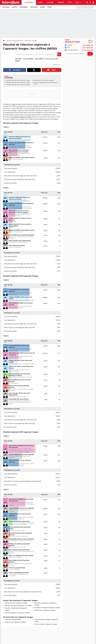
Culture (50, 2)
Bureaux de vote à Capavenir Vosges (44, 80)
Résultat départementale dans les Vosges (18, 606)
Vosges (35, 41)
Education (34, 7)
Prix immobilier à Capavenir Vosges (46, 624)
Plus (79, 2)
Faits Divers (24, 7)
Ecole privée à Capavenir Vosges (15, 622)
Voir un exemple (88, 45)
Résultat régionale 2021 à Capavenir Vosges (18, 80)
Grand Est (28, 41)
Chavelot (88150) (28, 59)
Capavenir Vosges (38, 82)
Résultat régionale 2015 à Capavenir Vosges (18, 82)
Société (14, 7)
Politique (6, 7)
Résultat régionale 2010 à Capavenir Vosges (18, 85)
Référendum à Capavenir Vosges (45, 610)
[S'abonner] (79, 54)
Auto (70, 2)
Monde (43, 7)
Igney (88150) (39, 59)
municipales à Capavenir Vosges (21, 117)
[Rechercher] (85, 7)
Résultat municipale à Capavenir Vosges (47, 608)
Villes (49, 7)
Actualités (29, 2)
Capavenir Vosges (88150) (13, 619)
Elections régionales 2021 (15, 41)
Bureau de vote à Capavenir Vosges (16, 603)
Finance (61, 2)
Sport (40, 2)
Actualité (68, 45)
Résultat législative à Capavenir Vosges (17, 613)
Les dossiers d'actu (71, 50)
